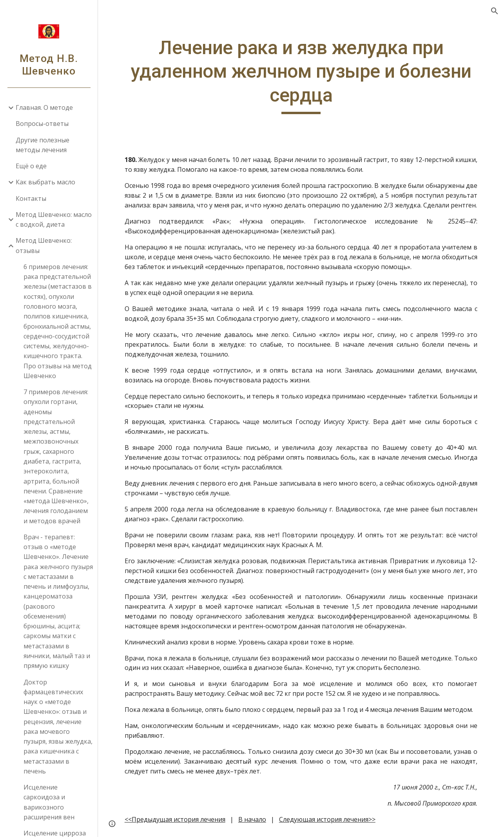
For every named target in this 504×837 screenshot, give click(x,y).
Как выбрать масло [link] (45, 182)
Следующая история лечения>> (327, 819)
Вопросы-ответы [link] (42, 124)
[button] (495, 11)
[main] (301, 75)
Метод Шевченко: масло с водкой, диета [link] (54, 219)
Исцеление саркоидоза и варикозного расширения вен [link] (49, 802)
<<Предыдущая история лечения (175, 819)
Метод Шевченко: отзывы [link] (44, 245)
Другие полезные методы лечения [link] (43, 145)
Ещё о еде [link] (31, 166)
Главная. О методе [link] (44, 107)
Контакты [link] (31, 198)
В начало (252, 819)
